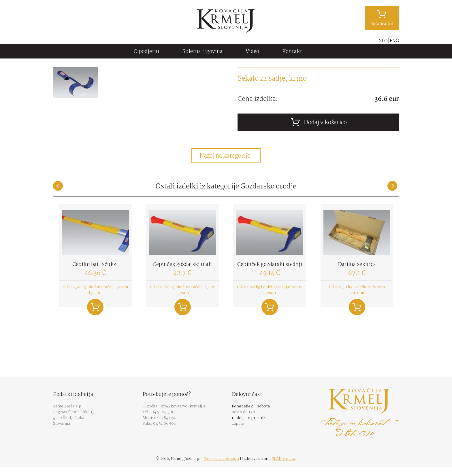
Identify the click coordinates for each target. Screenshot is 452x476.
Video (252, 52)
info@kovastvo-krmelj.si (183, 406)
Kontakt (292, 52)
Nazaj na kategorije (225, 156)
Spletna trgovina (202, 52)
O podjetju (146, 52)
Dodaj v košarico (95, 307)
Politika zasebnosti (221, 459)
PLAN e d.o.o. (284, 459)
